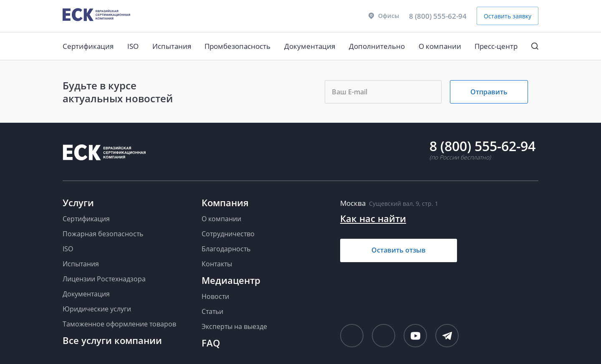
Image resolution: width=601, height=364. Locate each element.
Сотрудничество (228, 234)
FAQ (211, 343)
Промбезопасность (237, 46)
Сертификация (88, 46)
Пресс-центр (496, 46)
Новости (215, 296)
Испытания (172, 46)
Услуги (78, 202)
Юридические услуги (97, 309)
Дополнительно (377, 46)
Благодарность (226, 249)
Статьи (212, 311)
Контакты (217, 264)
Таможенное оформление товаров (119, 324)
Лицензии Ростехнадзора (104, 279)
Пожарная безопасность (103, 234)
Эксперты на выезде (234, 326)
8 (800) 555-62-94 (438, 16)
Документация (310, 46)
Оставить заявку (508, 16)
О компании (440, 46)
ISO (133, 46)
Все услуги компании (112, 340)
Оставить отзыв (399, 250)
